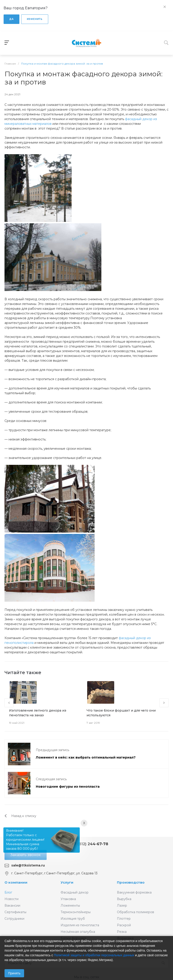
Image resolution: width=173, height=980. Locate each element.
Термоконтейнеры (76, 912)
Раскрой (124, 925)
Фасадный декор (75, 892)
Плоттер (124, 919)
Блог (8, 892)
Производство (131, 882)
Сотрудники (14, 919)
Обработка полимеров (135, 912)
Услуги (67, 882)
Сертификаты (15, 912)
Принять (14, 973)
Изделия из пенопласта (80, 925)
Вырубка (124, 899)
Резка (122, 932)
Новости (11, 899)
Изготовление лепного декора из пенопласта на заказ (38, 713)
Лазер (122, 906)
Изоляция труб (73, 919)
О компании (16, 882)
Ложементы (70, 906)
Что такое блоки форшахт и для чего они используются (121, 713)
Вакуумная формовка (134, 892)
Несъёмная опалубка (78, 932)
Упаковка (68, 899)
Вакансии (12, 906)
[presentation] (9, 703)
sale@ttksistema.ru (28, 865)
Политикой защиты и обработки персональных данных (94, 955)
